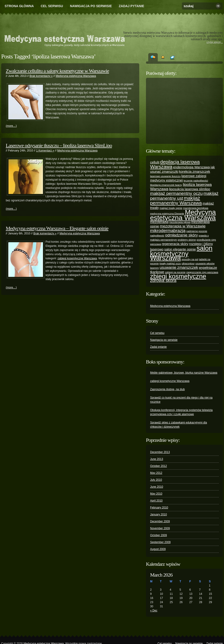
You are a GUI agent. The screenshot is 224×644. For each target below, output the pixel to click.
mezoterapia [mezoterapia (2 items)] (159, 222)
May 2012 (156, 473)
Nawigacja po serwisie (91, 6)
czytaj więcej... (215, 42)
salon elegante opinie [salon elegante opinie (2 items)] (180, 249)
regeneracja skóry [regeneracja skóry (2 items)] (175, 244)
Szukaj (218, 6)
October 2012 (159, 466)
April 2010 (156, 501)
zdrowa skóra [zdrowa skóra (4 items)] (163, 280)
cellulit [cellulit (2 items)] (155, 162)
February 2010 (159, 508)
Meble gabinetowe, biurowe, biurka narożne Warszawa (184, 373)
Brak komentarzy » (41, 76)
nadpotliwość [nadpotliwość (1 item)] (157, 236)
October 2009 (159, 535)
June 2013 (157, 459)
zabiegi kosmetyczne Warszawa (170, 381)
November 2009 (160, 528)
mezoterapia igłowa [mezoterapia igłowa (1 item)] (180, 222)
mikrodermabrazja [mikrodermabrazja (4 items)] (168, 231)
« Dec (154, 611)
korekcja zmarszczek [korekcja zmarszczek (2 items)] (195, 172)
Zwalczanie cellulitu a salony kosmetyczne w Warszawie (57, 71)
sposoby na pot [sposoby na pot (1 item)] (190, 259)
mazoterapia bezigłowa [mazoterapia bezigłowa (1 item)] (196, 208)
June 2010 (157, 487)
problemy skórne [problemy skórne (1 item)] (187, 240)
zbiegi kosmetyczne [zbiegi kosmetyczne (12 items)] (178, 276)
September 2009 (160, 542)
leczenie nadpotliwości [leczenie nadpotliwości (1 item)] (196, 181)
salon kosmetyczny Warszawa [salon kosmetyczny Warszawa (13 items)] (181, 253)
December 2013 (160, 452)
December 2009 (160, 521)
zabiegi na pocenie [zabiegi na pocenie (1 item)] (175, 272)
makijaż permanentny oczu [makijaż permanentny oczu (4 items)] (176, 193)
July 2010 (156, 480)
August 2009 (158, 549)
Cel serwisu (52, 6)
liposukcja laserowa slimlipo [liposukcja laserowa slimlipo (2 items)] (190, 189)
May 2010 (156, 494)
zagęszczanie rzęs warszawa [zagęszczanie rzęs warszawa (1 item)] (202, 272)
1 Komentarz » (45, 151)
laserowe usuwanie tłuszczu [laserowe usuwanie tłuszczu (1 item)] (165, 176)
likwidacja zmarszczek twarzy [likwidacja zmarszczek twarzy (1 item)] (166, 185)
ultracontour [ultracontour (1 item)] (188, 263)
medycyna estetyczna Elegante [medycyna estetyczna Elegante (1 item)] (167, 214)
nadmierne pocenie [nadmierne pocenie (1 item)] (197, 231)
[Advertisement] (185, 111)
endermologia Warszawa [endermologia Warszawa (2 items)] (192, 167)
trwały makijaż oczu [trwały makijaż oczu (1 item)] (170, 263)
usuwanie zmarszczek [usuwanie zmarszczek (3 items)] (179, 268)
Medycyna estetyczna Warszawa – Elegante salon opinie (57, 228)
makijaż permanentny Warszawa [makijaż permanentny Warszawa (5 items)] (176, 200)
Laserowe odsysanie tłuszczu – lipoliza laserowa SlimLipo (59, 145)
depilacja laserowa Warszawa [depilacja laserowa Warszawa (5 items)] (175, 164)
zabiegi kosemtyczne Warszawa (77, 258)
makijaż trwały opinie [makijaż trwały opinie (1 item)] (171, 208)
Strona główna (19, 6)
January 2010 (159, 514)
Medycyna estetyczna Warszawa (76, 76)
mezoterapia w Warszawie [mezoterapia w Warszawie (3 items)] (183, 226)
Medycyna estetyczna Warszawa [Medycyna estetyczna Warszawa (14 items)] (183, 215)
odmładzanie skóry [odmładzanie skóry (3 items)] (182, 235)
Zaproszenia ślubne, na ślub (167, 389)
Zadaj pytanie (131, 6)
